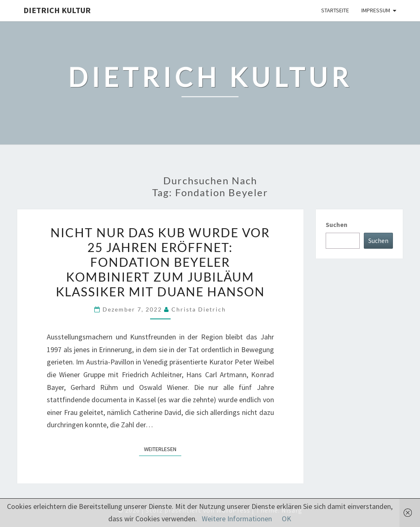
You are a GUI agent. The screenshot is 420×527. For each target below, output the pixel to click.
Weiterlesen (163, 449)
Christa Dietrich (199, 309)
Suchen (337, 225)
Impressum (376, 10)
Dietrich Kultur (57, 10)
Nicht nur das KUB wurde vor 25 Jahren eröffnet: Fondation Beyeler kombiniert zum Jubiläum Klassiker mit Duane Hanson (160, 262)
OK (286, 519)
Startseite (335, 10)
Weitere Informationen (237, 519)
